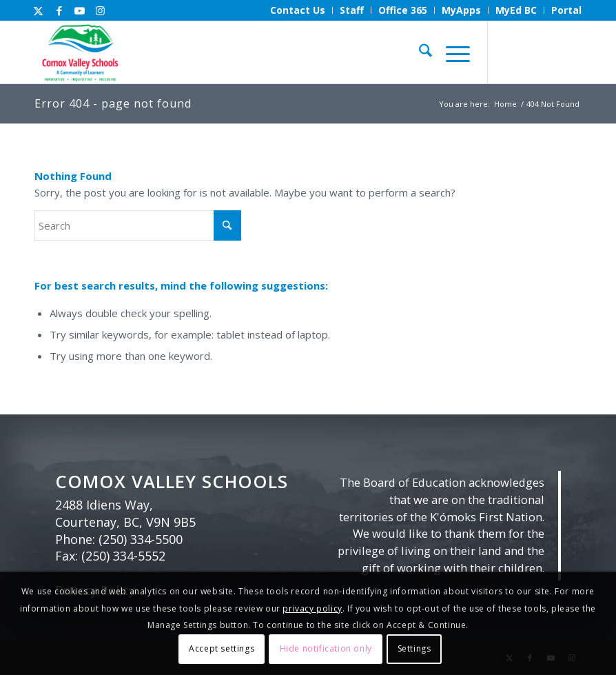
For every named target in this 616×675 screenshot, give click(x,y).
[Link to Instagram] (101, 10)
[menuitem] (298, 10)
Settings (414, 648)
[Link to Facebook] (59, 10)
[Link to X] (39, 10)
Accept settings (222, 648)
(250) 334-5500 (141, 539)
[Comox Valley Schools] (79, 52)
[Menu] (451, 52)
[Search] (419, 52)
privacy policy (312, 608)
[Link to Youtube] (80, 10)
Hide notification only (326, 648)
